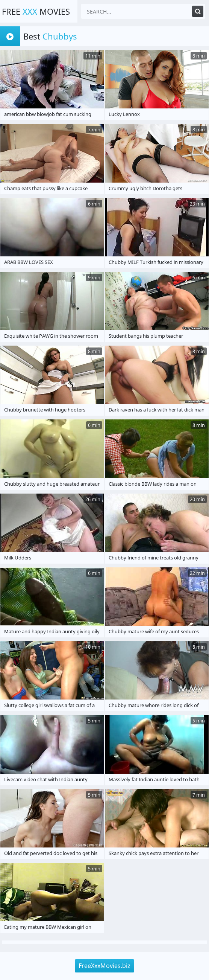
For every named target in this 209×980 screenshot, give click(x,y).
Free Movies (36, 11)
